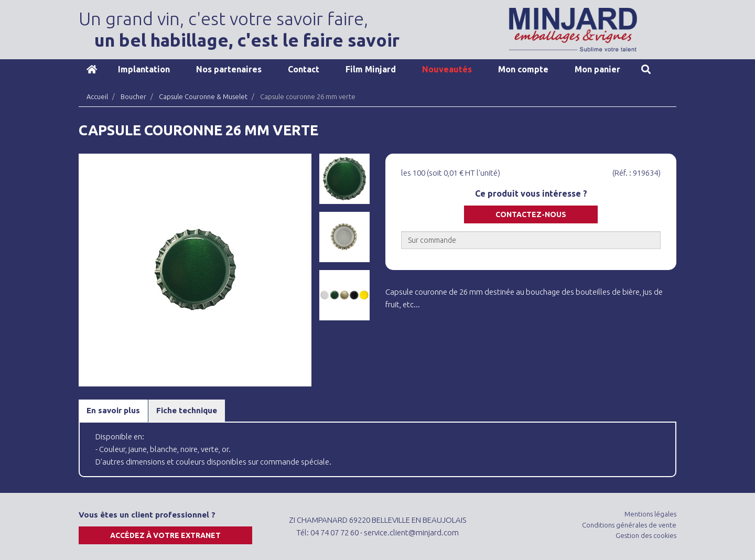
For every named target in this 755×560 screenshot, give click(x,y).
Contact (304, 69)
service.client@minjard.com (411, 532)
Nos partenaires (229, 69)
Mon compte (523, 69)
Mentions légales (650, 514)
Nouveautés (447, 69)
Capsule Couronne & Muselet (203, 96)
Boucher (133, 96)
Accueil (92, 69)
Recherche (646, 69)
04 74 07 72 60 (335, 532)
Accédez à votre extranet (165, 535)
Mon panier (597, 69)
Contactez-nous (531, 214)
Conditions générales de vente (629, 525)
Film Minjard (371, 69)
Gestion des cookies (646, 535)
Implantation (144, 69)
